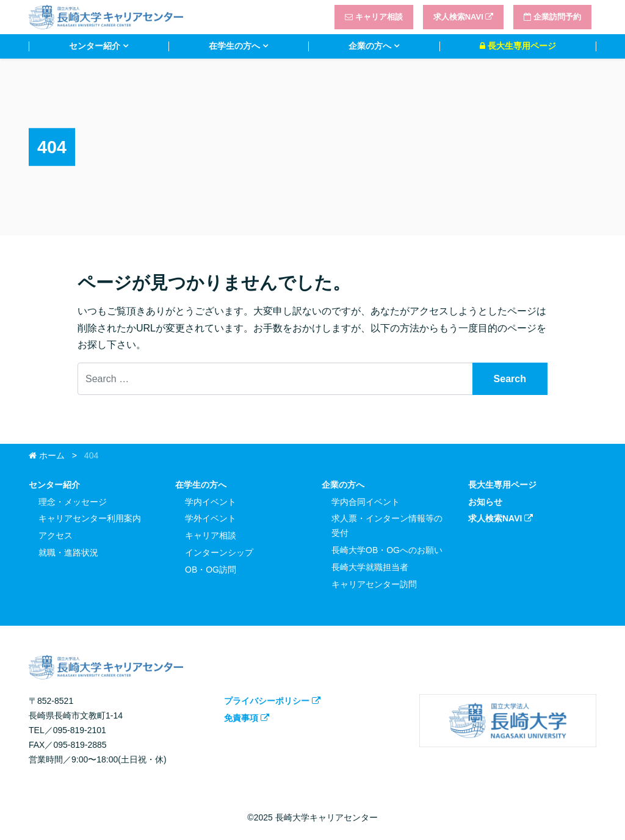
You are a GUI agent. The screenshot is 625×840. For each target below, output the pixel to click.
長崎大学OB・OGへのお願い (387, 550)
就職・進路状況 (68, 552)
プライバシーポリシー (272, 701)
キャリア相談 (374, 17)
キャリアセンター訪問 (374, 584)
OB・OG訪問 (211, 570)
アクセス (56, 535)
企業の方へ (370, 46)
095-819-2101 (80, 730)
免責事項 (247, 718)
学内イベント (211, 502)
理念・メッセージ (73, 502)
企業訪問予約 (552, 17)
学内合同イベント (366, 502)
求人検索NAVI (464, 17)
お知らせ (485, 502)
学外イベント (211, 518)
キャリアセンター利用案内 (90, 518)
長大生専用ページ (518, 46)
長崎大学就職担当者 (370, 567)
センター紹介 (95, 46)
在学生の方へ (234, 46)
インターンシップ (219, 552)
